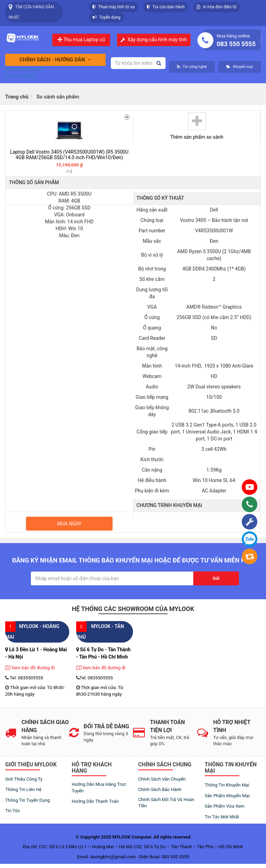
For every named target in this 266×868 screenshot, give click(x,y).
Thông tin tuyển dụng (28, 800)
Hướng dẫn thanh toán (95, 801)
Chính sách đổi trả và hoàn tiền (166, 803)
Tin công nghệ (192, 67)
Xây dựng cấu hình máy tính (157, 40)
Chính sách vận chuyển (162, 779)
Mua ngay (69, 524)
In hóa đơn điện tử (217, 7)
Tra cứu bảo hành (166, 7)
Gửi (216, 578)
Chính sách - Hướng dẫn (55, 60)
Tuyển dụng (107, 17)
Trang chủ (17, 97)
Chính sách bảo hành (160, 789)
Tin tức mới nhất (222, 817)
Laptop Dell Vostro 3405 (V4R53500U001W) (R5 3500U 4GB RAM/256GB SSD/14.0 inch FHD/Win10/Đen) (69, 154)
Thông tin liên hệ (23, 789)
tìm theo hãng (20, 76)
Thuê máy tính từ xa (114, 7)
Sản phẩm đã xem (25, 69)
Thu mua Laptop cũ (81, 40)
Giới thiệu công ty (24, 779)
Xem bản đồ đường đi (30, 668)
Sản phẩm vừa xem (225, 806)
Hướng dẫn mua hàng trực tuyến (99, 788)
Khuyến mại (240, 67)
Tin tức (13, 811)
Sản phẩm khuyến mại (227, 796)
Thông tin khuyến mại (227, 785)
